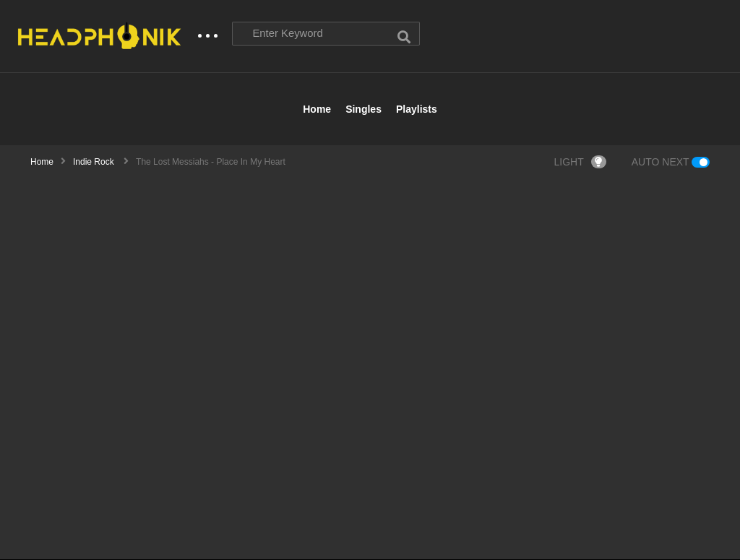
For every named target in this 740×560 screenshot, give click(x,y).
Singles (363, 110)
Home (317, 110)
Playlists (417, 110)
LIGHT (580, 163)
